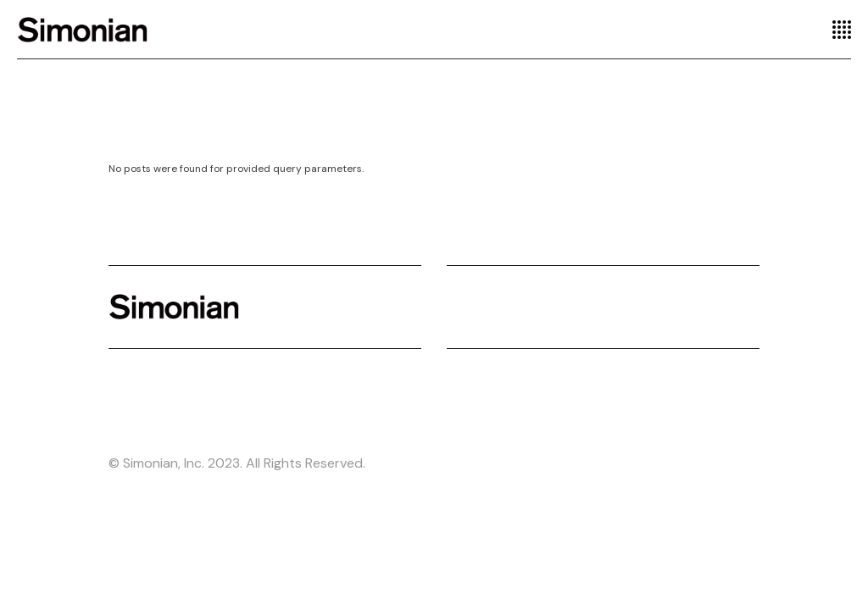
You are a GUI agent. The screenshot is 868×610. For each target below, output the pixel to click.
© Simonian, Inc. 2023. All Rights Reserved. (237, 463)
